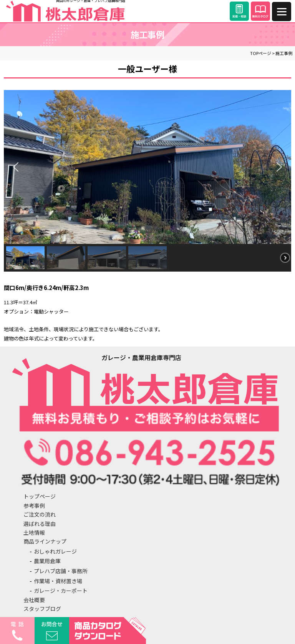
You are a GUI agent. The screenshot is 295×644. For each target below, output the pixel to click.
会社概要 (34, 600)
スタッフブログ (42, 609)
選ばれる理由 (40, 524)
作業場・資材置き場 (58, 581)
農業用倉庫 (47, 561)
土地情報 (34, 532)
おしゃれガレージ (55, 551)
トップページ (40, 496)
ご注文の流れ (40, 514)
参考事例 (34, 506)
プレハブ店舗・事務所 (61, 571)
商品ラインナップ (45, 541)
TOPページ (261, 53)
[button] (16, 167)
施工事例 (284, 53)
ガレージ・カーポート (61, 591)
